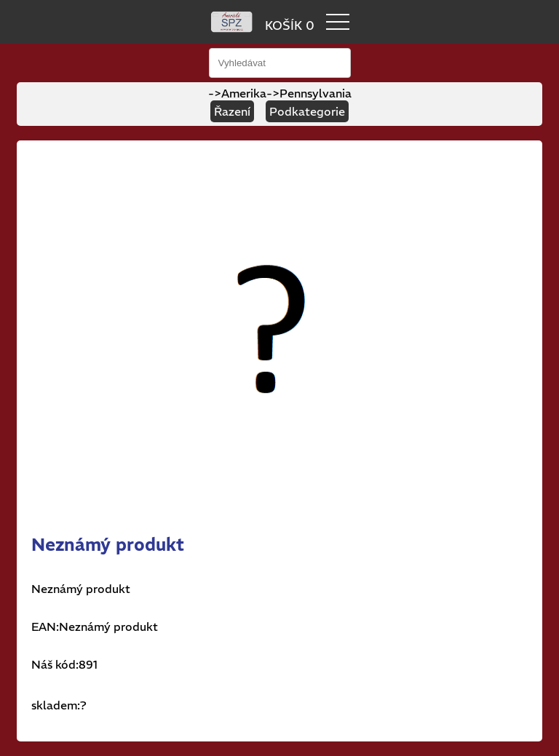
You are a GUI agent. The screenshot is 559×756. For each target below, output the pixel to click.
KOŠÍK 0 (290, 25)
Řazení (232, 111)
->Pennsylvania (309, 93)
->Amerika (237, 93)
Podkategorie (307, 111)
